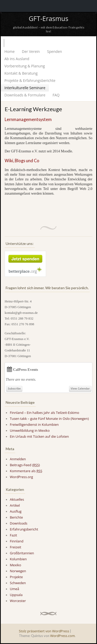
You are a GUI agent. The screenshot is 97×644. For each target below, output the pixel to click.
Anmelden (18, 459)
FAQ (56, 95)
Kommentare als (26, 471)
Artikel (15, 505)
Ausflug (16, 511)
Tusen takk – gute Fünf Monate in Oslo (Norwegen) (49, 419)
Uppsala (16, 595)
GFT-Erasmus (48, 18)
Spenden (55, 51)
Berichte (16, 517)
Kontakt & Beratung (21, 73)
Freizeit (16, 547)
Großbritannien (22, 553)
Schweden (18, 583)
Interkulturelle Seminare (25, 88)
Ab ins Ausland (17, 59)
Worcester (18, 601)
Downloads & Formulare (25, 95)
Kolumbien (18, 559)
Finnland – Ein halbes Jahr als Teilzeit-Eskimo (44, 413)
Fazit (13, 535)
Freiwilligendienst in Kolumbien (34, 424)
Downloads (19, 523)
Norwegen (18, 571)
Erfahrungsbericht (24, 529)
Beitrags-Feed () (25, 465)
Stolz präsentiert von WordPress (44, 631)
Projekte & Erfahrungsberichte (30, 80)
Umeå (14, 589)
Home (10, 51)
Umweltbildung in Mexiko (30, 430)
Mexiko (16, 565)
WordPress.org (21, 477)
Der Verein (31, 51)
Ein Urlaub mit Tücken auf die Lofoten (39, 436)
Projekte (16, 577)
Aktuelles (17, 499)
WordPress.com (62, 636)
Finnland (17, 541)
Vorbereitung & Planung (25, 66)
